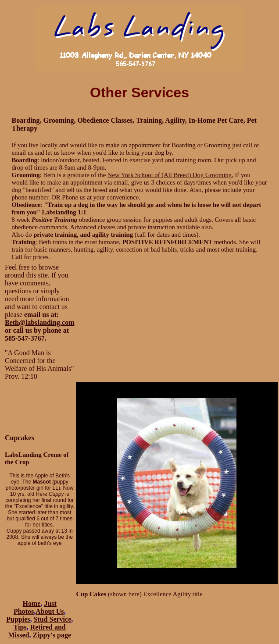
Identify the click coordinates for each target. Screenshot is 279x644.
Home (32, 603)
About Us (50, 611)
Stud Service (52, 619)
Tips (20, 627)
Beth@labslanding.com (39, 322)
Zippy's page (52, 635)
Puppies (18, 619)
